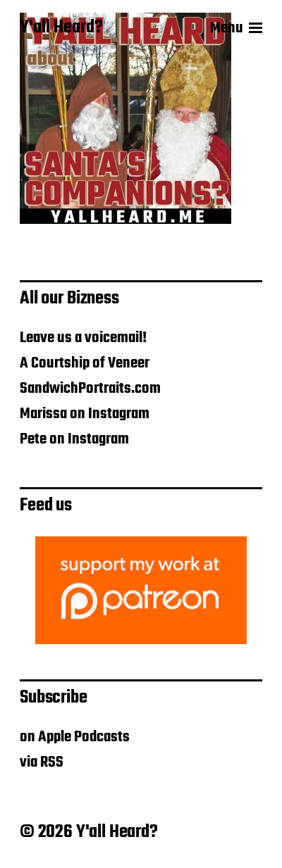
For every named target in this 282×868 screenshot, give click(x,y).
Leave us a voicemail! (83, 338)
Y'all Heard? (61, 28)
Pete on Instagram (74, 439)
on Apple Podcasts (75, 737)
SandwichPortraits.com (90, 389)
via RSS (42, 762)
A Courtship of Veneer (85, 363)
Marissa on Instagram (85, 414)
